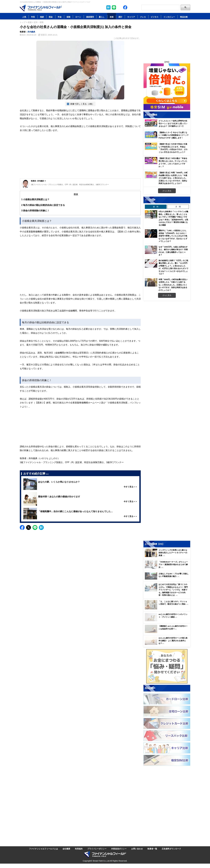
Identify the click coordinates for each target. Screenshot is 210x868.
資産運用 (90, 17)
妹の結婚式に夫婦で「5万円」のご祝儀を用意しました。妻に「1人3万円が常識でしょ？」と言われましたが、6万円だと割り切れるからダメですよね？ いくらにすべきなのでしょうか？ (173, 267)
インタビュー (169, 17)
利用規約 (79, 849)
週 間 (156, 207)
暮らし (102, 17)
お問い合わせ (137, 849)
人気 (24, 17)
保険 (68, 17)
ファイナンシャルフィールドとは (43, 849)
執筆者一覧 (152, 849)
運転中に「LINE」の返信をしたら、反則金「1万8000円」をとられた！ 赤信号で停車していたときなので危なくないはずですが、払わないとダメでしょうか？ (173, 236)
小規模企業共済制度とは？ (35, 199)
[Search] (160, 7)
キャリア (131, 17)
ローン (78, 17)
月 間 (178, 207)
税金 (51, 17)
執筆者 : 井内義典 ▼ (38, 181)
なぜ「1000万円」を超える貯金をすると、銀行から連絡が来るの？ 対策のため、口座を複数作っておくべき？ (173, 251)
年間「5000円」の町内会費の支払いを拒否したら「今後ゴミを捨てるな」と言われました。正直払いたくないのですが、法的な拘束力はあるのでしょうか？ (173, 285)
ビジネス (155, 17)
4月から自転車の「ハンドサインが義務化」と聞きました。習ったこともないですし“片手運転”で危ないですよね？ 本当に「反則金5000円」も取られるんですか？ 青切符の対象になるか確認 (173, 218)
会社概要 (66, 849)
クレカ (143, 17)
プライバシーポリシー (97, 849)
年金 (60, 17)
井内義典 (31, 32)
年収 (33, 17)
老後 (112, 17)
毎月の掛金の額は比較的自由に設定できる (43, 205)
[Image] (41, 8)
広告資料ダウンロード (171, 849)
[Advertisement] (80, 158)
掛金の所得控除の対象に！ (35, 211)
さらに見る (167, 191)
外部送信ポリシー (119, 849)
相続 (42, 17)
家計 (120, 17)
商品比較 (184, 17)
